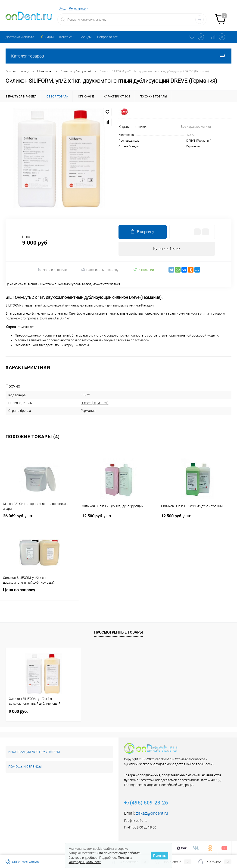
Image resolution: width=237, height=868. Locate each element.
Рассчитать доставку (100, 270)
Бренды (86, 37)
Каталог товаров (118, 56)
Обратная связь (22, 862)
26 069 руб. (39, 519)
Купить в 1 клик (167, 249)
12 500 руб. (118, 519)
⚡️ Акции (47, 37)
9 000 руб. (18, 712)
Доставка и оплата (20, 37)
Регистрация (79, 8)
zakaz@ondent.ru (152, 813)
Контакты (67, 37)
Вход (62, 8)
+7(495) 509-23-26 (146, 803)
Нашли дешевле (52, 270)
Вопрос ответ (107, 37)
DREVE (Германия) (199, 141)
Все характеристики (196, 127)
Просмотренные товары (118, 633)
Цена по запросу (39, 593)
